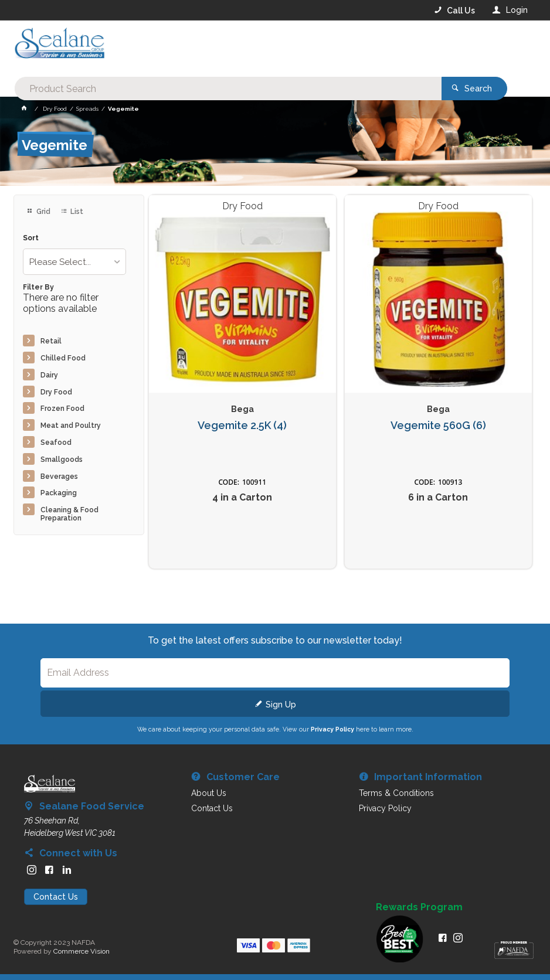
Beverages (59, 477)
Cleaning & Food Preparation (69, 514)
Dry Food (56, 392)
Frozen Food (62, 409)
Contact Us (56, 897)
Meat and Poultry (71, 426)
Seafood (56, 443)
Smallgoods (62, 460)
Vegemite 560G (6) (438, 426)
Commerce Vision (82, 951)
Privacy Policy (332, 729)
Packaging (59, 493)
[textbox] (227, 47)
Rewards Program (419, 907)
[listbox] (74, 262)
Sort (31, 238)
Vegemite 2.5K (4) (242, 426)
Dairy (49, 375)
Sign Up (281, 705)
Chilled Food (63, 358)
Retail (51, 341)
